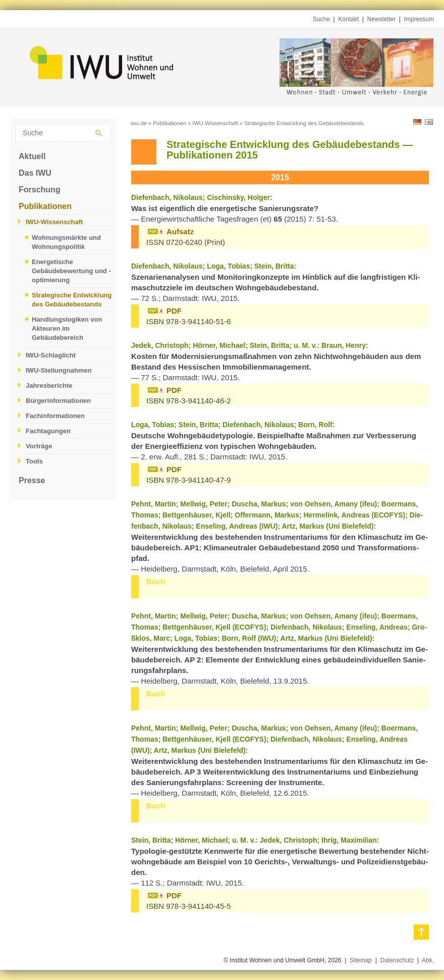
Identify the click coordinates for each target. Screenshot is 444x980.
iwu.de (139, 123)
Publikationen (45, 206)
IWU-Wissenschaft (54, 222)
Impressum (419, 19)
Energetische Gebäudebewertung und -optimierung (71, 271)
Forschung (40, 190)
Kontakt (348, 19)
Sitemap (361, 960)
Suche (321, 19)
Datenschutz (397, 960)
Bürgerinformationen (58, 401)
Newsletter (382, 19)
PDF (174, 311)
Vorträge (39, 446)
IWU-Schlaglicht (51, 355)
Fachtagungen (48, 431)
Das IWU (35, 173)
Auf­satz (180, 231)
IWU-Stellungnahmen (59, 370)
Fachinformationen (55, 416)
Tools (34, 461)
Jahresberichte (49, 385)
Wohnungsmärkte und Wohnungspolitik (66, 242)
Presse (32, 480)
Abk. (428, 960)
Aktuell (32, 156)
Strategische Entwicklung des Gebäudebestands (72, 300)
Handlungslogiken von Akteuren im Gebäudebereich (67, 328)
